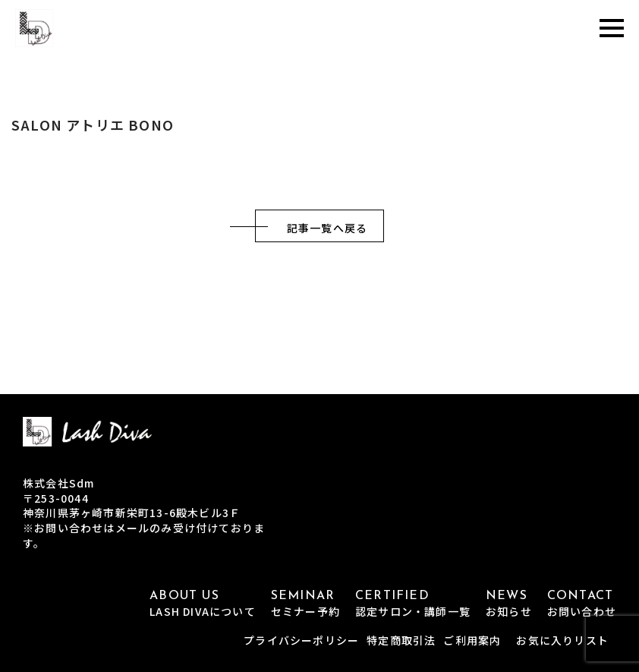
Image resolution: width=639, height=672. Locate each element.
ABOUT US (203, 604)
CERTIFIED (413, 604)
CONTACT (582, 604)
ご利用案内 (472, 640)
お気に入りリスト (562, 640)
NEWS (509, 604)
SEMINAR (305, 604)
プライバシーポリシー (301, 640)
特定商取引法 (401, 640)
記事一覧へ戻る (327, 228)
